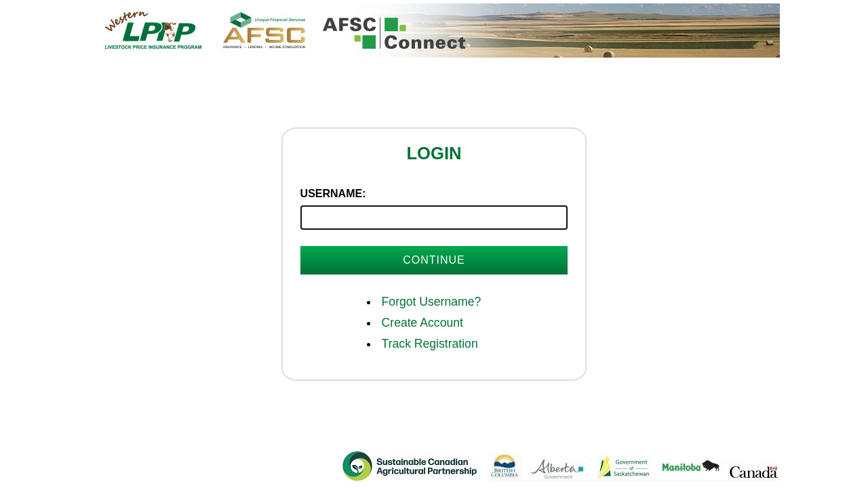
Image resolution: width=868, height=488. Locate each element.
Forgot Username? (432, 302)
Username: (333, 194)
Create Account (422, 323)
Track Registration (430, 344)
